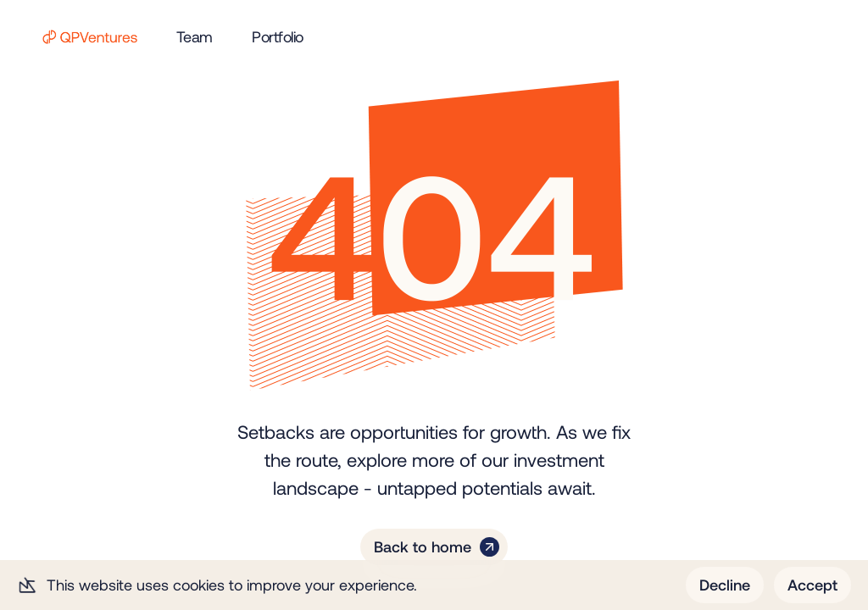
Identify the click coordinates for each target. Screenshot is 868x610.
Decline (725, 585)
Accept (812, 585)
